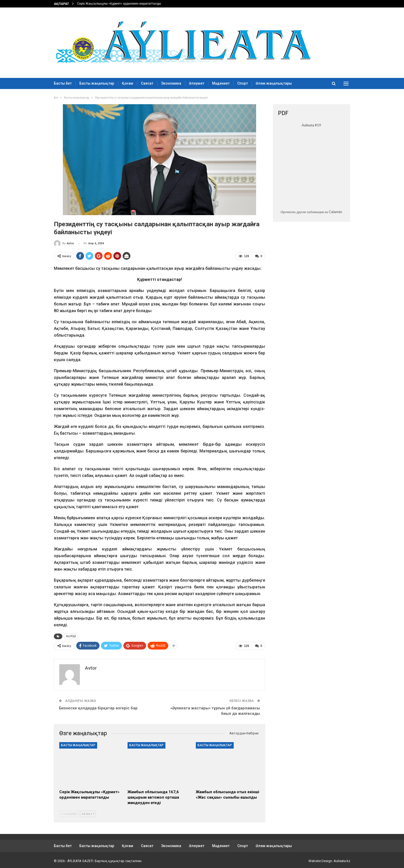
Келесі (88, 813)
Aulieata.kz (342, 860)
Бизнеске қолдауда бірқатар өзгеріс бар (98, 707)
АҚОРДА (71, 636)
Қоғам (128, 83)
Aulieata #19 (311, 125)
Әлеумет (197, 83)
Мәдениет (221, 83)
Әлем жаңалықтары (274, 83)
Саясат (147, 83)
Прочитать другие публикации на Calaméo (311, 212)
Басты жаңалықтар (97, 83)
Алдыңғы (69, 813)
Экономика (171, 83)
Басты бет (63, 83)
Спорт (243, 83)
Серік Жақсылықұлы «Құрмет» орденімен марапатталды (119, 4)
